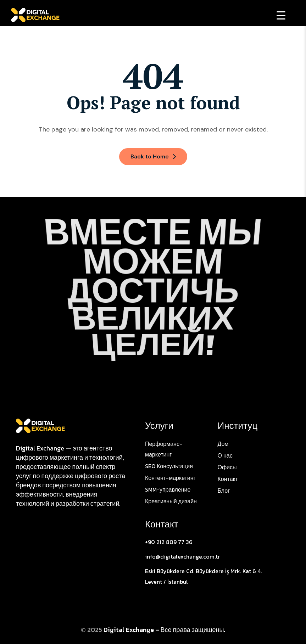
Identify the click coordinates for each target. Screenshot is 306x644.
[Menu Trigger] (281, 15)
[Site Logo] (40, 425)
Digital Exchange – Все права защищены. (165, 630)
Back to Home (153, 156)
